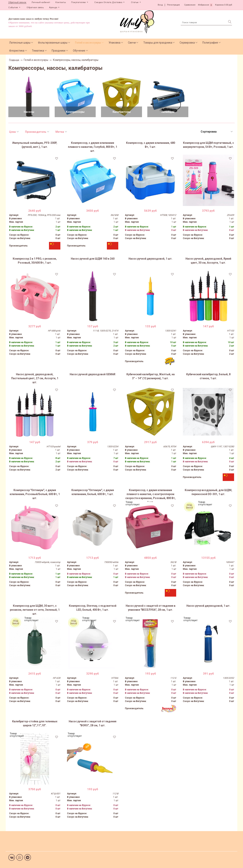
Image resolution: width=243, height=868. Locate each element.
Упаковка (114, 43)
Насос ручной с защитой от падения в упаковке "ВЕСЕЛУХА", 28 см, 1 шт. (151, 608)
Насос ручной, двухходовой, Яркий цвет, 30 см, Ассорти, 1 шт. (208, 261)
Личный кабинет (41, 2)
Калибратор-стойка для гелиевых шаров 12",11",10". (35, 723)
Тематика (38, 51)
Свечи (132, 43)
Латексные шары (20, 43)
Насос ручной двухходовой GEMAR (93, 374)
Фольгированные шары (53, 43)
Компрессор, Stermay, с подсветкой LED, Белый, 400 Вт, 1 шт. (93, 608)
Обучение (79, 51)
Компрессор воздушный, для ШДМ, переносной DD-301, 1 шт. (208, 492)
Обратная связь (35, 8)
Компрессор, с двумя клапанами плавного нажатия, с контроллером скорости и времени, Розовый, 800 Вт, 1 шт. (150, 495)
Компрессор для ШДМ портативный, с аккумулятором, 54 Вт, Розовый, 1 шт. (208, 145)
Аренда (53, 8)
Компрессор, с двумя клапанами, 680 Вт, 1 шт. (151, 145)
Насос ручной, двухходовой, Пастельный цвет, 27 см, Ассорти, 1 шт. (35, 378)
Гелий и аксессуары (88, 43)
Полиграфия (210, 43)
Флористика (17, 51)
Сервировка (187, 43)
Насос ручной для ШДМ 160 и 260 (93, 259)
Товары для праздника (158, 43)
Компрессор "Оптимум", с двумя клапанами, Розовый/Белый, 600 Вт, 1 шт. (35, 494)
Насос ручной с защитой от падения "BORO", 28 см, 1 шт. (93, 723)
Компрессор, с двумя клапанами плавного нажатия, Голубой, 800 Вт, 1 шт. (93, 147)
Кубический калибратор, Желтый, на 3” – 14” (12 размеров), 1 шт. (151, 376)
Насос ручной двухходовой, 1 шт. (150, 259)
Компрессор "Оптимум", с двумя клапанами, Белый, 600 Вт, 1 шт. (93, 492)
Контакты (61, 2)
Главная (14, 60)
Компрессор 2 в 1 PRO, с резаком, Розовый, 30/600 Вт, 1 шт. (35, 261)
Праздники (58, 51)
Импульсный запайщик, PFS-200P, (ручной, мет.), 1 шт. (35, 145)
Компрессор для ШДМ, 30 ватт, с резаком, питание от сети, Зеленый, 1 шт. (35, 610)
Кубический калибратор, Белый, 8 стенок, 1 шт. (208, 376)
